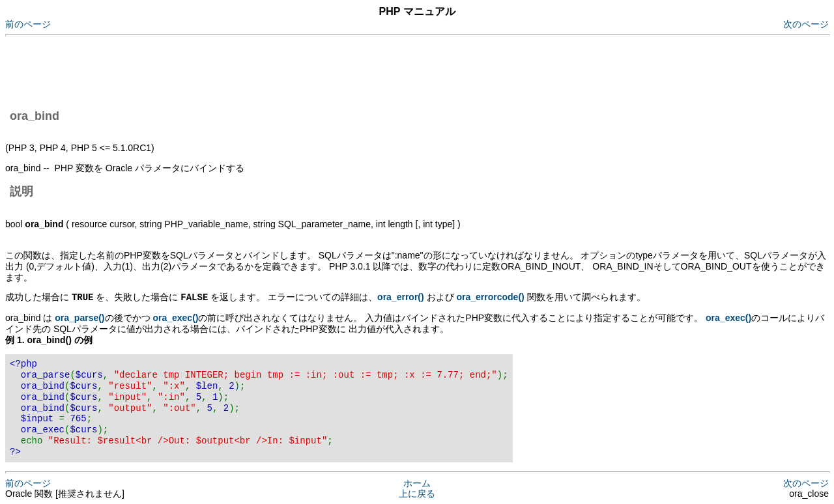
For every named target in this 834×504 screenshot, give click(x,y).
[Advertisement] (242, 70)
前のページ (28, 24)
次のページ (806, 24)
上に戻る (417, 493)
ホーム (417, 483)
